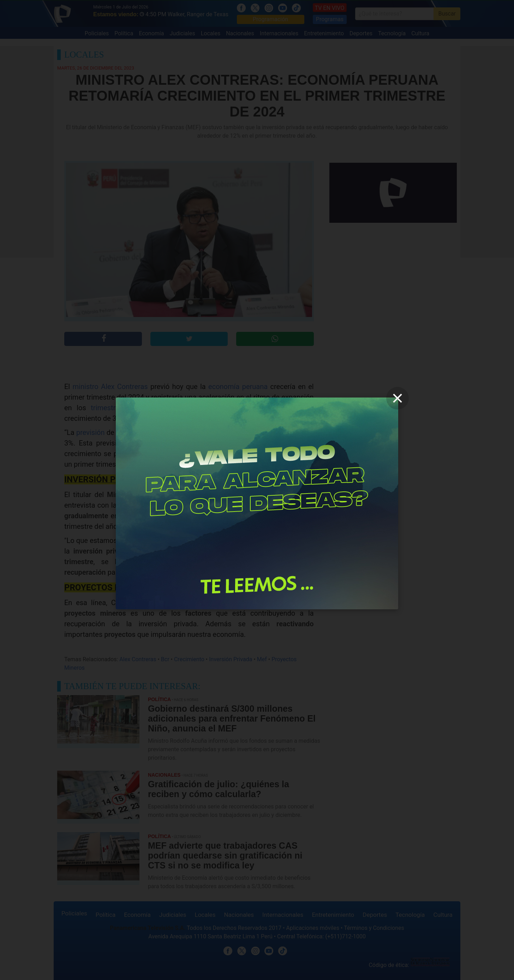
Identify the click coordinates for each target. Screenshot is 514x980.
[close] (398, 398)
